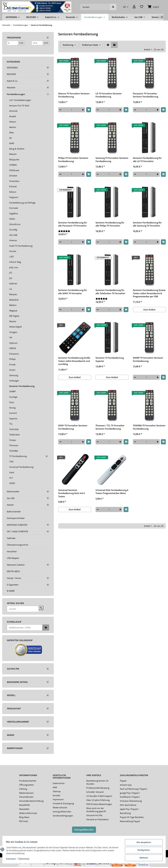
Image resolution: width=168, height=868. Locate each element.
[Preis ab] (13, 43)
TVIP (11, 462)
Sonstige (13, 397)
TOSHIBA (14, 451)
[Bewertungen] (75, 231)
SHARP (12, 391)
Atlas (12, 132)
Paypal (123, 781)
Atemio (13, 127)
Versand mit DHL (94, 815)
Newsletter (24, 809)
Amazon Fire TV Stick (19, 106)
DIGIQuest (14, 170)
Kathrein (13, 283)
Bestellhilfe (24, 805)
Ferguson (14, 197)
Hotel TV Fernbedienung (21, 246)
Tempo (13, 440)
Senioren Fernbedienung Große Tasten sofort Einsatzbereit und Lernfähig (74, 361)
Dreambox (14, 181)
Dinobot (13, 176)
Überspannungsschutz (18, 545)
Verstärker (12, 551)
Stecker (10, 505)
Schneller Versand (95, 792)
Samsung (14, 375)
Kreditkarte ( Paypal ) (130, 797)
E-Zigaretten (13, 585)
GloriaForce (15, 224)
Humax (13, 251)
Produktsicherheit (28, 781)
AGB (55, 787)
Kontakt (56, 795)
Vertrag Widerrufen (62, 812)
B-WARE (11, 591)
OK (11, 337)
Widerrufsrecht (60, 807)
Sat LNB (11, 498)
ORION (13, 348)
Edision (13, 192)
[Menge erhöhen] (83, 110)
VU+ (11, 478)
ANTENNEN (12, 68)
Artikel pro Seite (90, 45)
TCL (11, 424)
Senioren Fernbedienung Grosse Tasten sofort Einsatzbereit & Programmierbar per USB (149, 293)
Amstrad (13, 111)
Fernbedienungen (16, 94)
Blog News (24, 817)
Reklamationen (26, 793)
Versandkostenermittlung (31, 801)
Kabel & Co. (12, 81)
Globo (12, 219)
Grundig (13, 230)
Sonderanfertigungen (63, 816)
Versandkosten (26, 797)
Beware (13, 154)
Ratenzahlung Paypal (130, 821)
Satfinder (11, 538)
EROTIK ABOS (13, 571)
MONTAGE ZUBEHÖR (17, 525)
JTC (11, 273)
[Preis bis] (37, 43)
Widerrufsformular (28, 813)
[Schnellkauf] (25, 628)
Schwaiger (14, 381)
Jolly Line (14, 267)
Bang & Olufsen (17, 149)
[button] (134, 7)
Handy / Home (14, 578)
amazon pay (126, 785)
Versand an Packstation (97, 819)
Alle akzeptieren (143, 843)
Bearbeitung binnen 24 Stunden (97, 782)
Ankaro (13, 122)
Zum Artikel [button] (149, 310)
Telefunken (15, 435)
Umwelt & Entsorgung (63, 803)
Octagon (13, 332)
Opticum (13, 343)
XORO (12, 483)
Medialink (14, 300)
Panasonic (14, 354)
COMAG (13, 165)
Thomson (14, 445)
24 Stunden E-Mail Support (99, 796)
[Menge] (72, 110)
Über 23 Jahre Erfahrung (98, 800)
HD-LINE (13, 235)
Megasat (13, 311)
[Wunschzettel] (142, 7)
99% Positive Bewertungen (99, 804)
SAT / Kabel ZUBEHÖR (17, 531)
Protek (12, 364)
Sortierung (68, 45)
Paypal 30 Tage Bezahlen (132, 817)
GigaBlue (14, 213)
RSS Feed (24, 821)
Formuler (14, 208)
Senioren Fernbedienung (22, 386)
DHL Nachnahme (128, 805)
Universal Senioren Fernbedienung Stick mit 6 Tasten (71, 493)
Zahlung (23, 789)
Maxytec (13, 294)
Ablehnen (143, 858)
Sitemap (57, 791)
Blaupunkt (14, 159)
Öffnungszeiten (27, 785)
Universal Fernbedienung (21, 467)
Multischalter (13, 491)
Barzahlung (125, 813)
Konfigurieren (143, 851)
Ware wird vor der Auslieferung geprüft (96, 810)
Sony (12, 402)
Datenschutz (59, 783)
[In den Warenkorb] (89, 110)
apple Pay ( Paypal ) (129, 809)
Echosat (13, 186)
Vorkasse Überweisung (131, 801)
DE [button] (124, 7)
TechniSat (14, 429)
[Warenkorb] (153, 7)
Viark (12, 472)
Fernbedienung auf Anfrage (22, 203)
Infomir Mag (15, 262)
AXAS (12, 143)
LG (11, 289)
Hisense (13, 240)
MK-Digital (14, 316)
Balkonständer (14, 511)
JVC (11, 278)
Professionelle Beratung (98, 788)
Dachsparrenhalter (16, 518)
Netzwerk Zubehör (16, 565)
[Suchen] (95, 7)
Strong (12, 408)
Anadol (13, 116)
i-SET (12, 257)
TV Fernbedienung (18, 456)
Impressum (58, 799)
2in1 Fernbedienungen (20, 100)
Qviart (12, 370)
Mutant (13, 321)
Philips (12, 359)
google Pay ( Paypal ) (130, 793)
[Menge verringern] (60, 110)
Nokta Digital (15, 327)
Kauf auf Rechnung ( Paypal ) (134, 789)
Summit (13, 413)
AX (10, 138)
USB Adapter (13, 558)
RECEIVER (11, 74)
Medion (13, 305)
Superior (13, 418)
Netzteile (11, 87)
